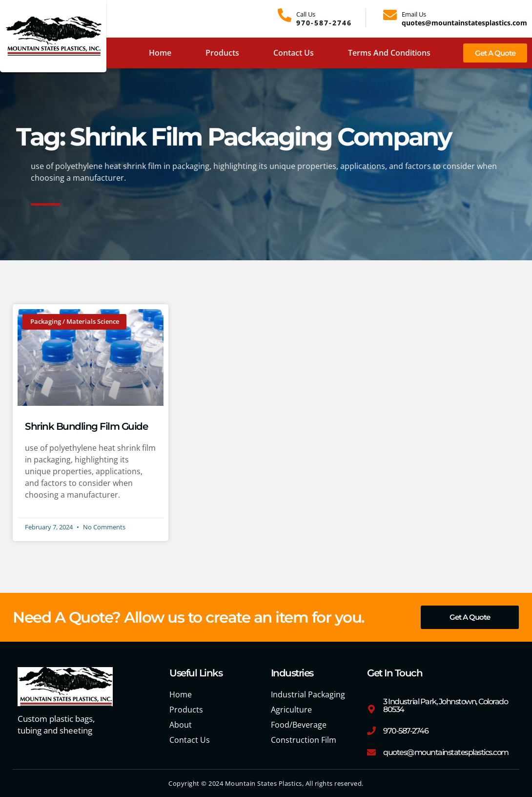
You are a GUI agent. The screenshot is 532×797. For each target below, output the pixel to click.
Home (160, 53)
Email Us (414, 14)
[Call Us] (285, 15)
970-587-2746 (406, 731)
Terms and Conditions (389, 53)
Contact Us (294, 53)
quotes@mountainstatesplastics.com (446, 753)
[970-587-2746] (371, 731)
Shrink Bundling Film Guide (86, 426)
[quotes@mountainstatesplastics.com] (371, 753)
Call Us (306, 14)
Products (222, 53)
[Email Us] (390, 15)
